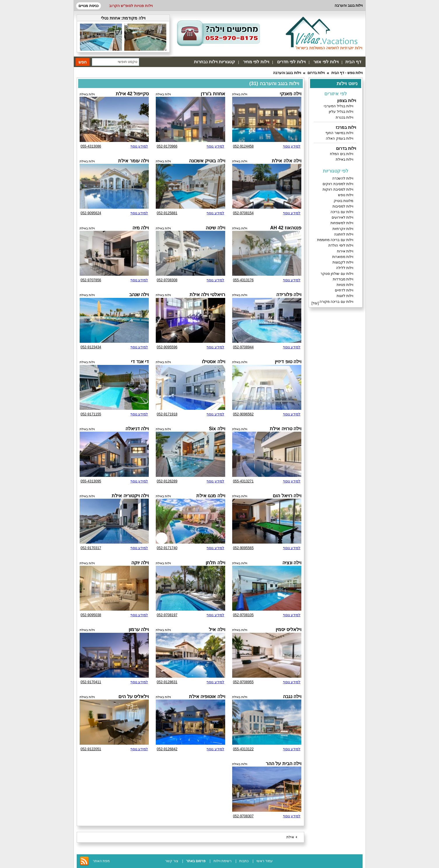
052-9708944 (243, 347)
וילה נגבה (292, 696)
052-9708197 (167, 615)
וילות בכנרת (344, 117)
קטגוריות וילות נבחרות (215, 62)
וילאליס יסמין (288, 629)
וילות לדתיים (344, 290)
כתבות (244, 861)
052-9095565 (243, 548)
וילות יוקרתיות (343, 229)
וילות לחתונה (344, 234)
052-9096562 (243, 414)
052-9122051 (91, 749)
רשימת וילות (223, 861)
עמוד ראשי (265, 861)
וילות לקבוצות (343, 262)
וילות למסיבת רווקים (338, 184)
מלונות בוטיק (343, 201)
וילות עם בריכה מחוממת (335, 240)
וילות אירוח (345, 251)
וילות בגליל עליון (341, 112)
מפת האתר (101, 861)
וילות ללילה (345, 268)
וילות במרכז (346, 127)
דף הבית (353, 62)
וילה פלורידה (289, 295)
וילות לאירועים (342, 217)
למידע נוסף (292, 146)
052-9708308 (167, 280)
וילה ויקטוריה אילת (130, 496)
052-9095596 (167, 347)
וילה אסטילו (213, 362)
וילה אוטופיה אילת (207, 696)
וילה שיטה (215, 228)
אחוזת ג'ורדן (213, 94)
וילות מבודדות (343, 279)
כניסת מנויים (89, 6)
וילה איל (217, 629)
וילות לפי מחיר (256, 62)
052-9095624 (91, 213)
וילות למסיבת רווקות (338, 189)
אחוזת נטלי (111, 18)
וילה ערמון (139, 629)
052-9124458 (243, 146)
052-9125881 (167, 213)
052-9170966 (167, 146)
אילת (290, 837)
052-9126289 (167, 481)
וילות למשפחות (342, 223)
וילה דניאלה (137, 429)
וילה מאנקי (291, 94)
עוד (315, 303)
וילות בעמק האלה (340, 138)
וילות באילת (344, 159)
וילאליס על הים (134, 696)
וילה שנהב (139, 295)
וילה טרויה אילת (286, 429)
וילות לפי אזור (326, 62)
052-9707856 (91, 280)
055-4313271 (243, 481)
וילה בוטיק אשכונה (207, 161)
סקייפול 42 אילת (132, 94)
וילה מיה (141, 228)
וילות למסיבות (343, 206)
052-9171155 (91, 414)
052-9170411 (91, 682)
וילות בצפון (347, 101)
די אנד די (140, 362)
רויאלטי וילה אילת (207, 295)
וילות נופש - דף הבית (347, 73)
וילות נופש (346, 195)
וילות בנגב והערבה (287, 73)
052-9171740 (167, 548)
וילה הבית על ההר (284, 764)
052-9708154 (243, 213)
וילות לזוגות (345, 296)
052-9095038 (91, 615)
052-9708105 (243, 615)
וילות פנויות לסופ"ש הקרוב (131, 6)
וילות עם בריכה (342, 212)
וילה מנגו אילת (211, 496)
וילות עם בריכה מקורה (336, 302)
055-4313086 (91, 146)
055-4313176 (243, 280)
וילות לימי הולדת (341, 245)
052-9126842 (167, 749)
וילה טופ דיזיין (288, 362)
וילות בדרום (316, 73)
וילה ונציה (292, 563)
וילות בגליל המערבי (339, 106)
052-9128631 (167, 682)
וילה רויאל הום (287, 496)
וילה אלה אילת (287, 161)
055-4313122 (243, 749)
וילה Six (217, 429)
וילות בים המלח (342, 154)
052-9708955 (243, 682)
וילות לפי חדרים (291, 62)
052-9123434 (91, 347)
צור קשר (172, 861)
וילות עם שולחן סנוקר (337, 274)
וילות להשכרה (343, 178)
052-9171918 (167, 414)
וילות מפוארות (343, 257)
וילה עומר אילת (133, 161)
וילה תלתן (215, 563)
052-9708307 (243, 816)
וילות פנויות (345, 285)
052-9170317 (91, 548)
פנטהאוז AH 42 (286, 228)
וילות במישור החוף (339, 133)
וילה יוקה (140, 563)
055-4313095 (91, 481)
